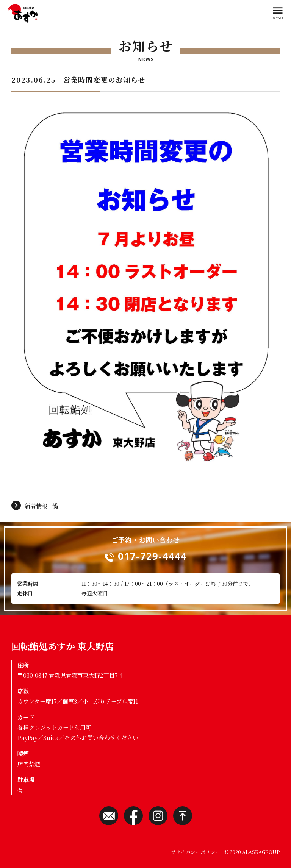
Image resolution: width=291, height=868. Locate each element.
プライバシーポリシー (196, 852)
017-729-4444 (152, 556)
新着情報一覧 (42, 506)
